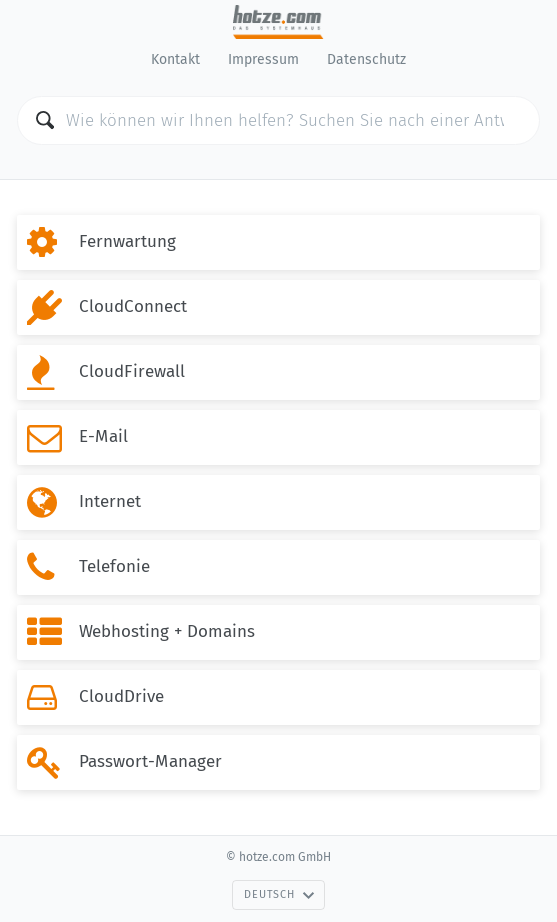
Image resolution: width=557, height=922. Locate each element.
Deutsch (279, 894)
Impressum (263, 59)
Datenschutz (366, 59)
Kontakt (175, 59)
